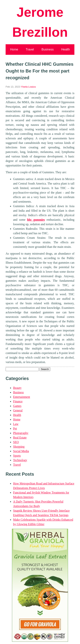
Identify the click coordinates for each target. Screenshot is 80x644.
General (18, 410)
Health (65, 49)
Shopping (19, 447)
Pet (15, 428)
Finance (18, 401)
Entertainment (22, 397)
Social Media (21, 451)
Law (16, 424)
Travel (30, 49)
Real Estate (20, 438)
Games (17, 406)
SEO (16, 442)
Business (48, 49)
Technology (20, 460)
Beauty (17, 388)
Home (14, 49)
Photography (21, 433)
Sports (17, 456)
